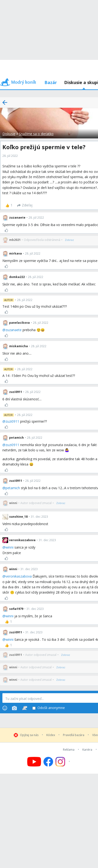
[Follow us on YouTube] (34, 762)
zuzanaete (14, 330)
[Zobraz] (69, 240)
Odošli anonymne (49, 708)
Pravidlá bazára (74, 735)
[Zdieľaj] (25, 205)
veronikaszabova (19, 576)
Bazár (51, 82)
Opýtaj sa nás (29, 735)
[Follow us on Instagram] (63, 762)
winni (9, 547)
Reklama (69, 750)
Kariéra (87, 750)
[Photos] (14, 708)
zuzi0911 (12, 421)
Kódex (51, 735)
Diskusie (9, 134)
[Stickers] (25, 708)
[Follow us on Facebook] (48, 762)
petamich (13, 488)
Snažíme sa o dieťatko (36, 134)
